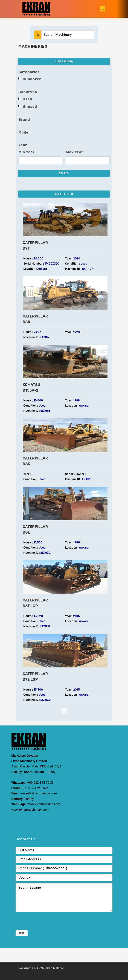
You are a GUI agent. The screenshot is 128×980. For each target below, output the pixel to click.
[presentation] (42, 921)
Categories (29, 72)
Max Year (75, 152)
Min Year (26, 152)
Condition (28, 92)
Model (24, 132)
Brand (24, 120)
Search (64, 173)
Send (22, 933)
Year (23, 145)
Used (27, 99)
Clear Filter (64, 62)
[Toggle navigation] (103, 9)
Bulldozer (32, 79)
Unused (30, 107)
